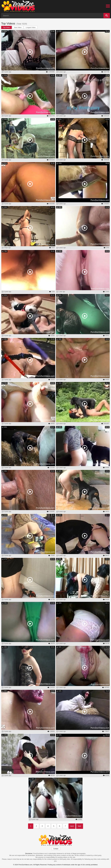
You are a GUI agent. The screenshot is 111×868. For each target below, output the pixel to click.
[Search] (107, 16)
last (80, 826)
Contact (56, 849)
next (72, 826)
